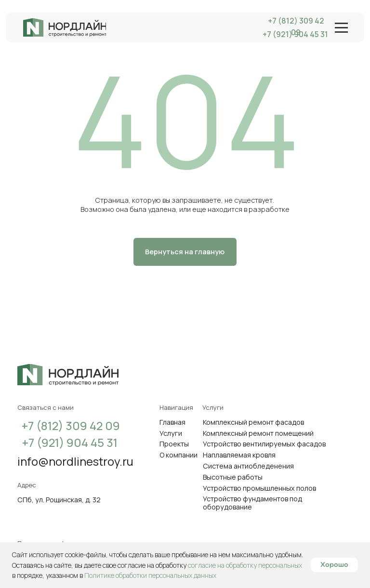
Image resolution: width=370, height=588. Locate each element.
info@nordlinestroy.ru (75, 461)
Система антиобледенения (248, 466)
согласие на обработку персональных (245, 565)
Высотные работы (233, 477)
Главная (172, 422)
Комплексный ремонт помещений (258, 433)
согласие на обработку (153, 565)
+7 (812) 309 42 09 (296, 26)
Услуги (171, 433)
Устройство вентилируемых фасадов (264, 444)
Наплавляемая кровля (239, 455)
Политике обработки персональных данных (150, 575)
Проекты (174, 444)
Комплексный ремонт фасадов (253, 422)
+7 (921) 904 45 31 (70, 442)
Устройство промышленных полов (259, 488)
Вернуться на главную (185, 252)
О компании (178, 455)
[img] (65, 27)
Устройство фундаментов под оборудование (252, 503)
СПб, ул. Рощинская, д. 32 (59, 500)
